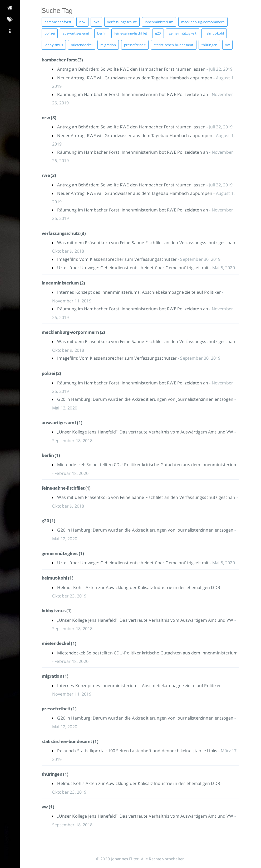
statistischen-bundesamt (174, 45)
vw (227, 45)
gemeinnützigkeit (183, 33)
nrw (82, 22)
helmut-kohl (214, 33)
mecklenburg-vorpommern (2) (73, 332)
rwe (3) (49, 175)
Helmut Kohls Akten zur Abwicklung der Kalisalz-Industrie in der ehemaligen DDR (139, 587)
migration (108, 45)
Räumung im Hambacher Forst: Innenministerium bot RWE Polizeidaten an (133, 94)
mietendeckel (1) (59, 643)
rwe (96, 22)
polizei (50, 33)
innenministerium (159, 22)
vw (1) (48, 807)
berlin (102, 33)
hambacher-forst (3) (62, 60)
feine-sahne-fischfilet (131, 33)
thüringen (209, 45)
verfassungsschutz (122, 22)
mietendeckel (82, 45)
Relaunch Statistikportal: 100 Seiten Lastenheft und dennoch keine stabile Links (138, 751)
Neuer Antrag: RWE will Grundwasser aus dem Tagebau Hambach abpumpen (135, 78)
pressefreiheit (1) (59, 709)
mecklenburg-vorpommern (203, 22)
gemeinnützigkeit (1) (63, 553)
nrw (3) (49, 117)
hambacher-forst (58, 22)
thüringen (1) (55, 774)
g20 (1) (48, 521)
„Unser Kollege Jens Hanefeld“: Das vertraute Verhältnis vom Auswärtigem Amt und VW (146, 432)
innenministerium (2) (63, 283)
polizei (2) (51, 373)
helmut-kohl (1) (57, 578)
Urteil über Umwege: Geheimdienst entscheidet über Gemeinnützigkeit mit (133, 268)
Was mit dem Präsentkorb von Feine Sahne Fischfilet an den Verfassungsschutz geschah (147, 243)
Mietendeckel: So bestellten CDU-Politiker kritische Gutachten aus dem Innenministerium (147, 465)
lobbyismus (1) (57, 611)
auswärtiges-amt (76, 33)
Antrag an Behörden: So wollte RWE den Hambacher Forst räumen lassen (132, 69)
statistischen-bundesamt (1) (70, 741)
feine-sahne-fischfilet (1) (66, 488)
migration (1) (55, 676)
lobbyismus (54, 45)
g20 (158, 33)
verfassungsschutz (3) (64, 233)
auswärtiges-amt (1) (62, 423)
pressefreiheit (135, 45)
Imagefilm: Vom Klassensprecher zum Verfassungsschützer (117, 259)
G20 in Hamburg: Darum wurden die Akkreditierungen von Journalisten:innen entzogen (146, 399)
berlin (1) (51, 455)
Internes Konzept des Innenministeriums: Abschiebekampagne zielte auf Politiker (140, 292)
